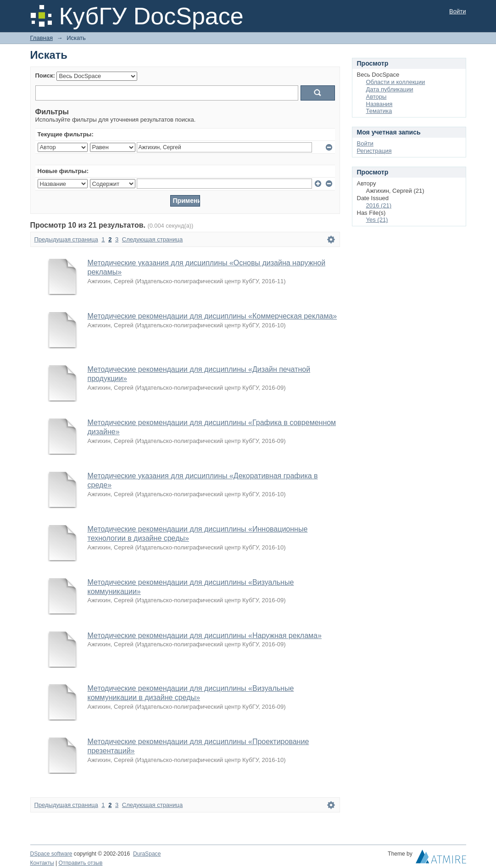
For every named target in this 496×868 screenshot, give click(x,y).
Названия (379, 104)
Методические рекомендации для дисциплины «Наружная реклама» (205, 636)
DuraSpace (147, 854)
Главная (42, 38)
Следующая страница (152, 239)
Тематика (379, 111)
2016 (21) (379, 205)
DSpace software (51, 854)
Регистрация (374, 151)
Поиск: (45, 76)
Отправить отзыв (81, 863)
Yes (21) (377, 220)
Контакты (42, 863)
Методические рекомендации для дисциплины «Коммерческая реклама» (212, 316)
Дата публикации (390, 89)
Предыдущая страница (66, 239)
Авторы (376, 97)
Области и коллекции (396, 82)
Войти (457, 11)
